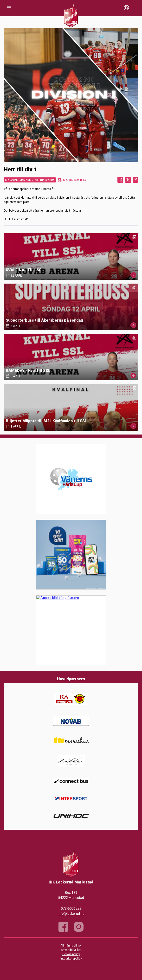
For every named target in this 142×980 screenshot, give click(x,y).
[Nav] (9, 8)
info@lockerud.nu (71, 914)
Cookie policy (71, 954)
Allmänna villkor (71, 946)
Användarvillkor (71, 950)
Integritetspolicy (71, 959)
